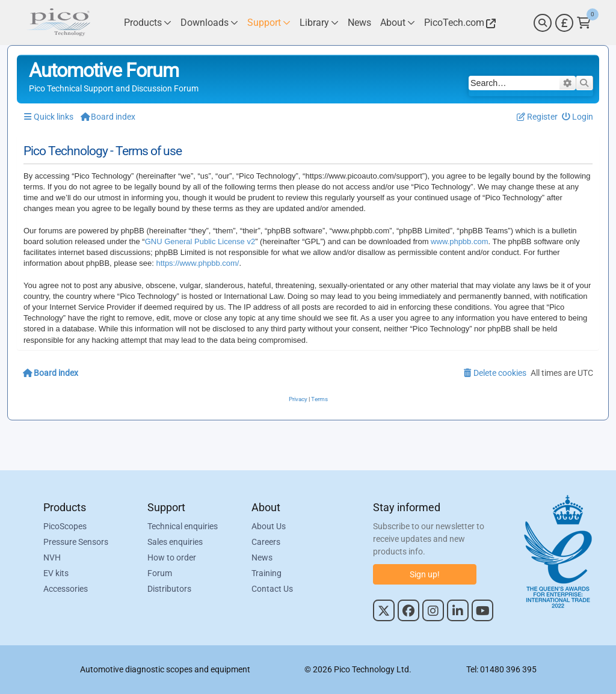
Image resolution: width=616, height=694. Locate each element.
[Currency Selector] (564, 23)
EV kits (56, 573)
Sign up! (425, 574)
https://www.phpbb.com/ (197, 263)
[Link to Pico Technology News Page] (359, 23)
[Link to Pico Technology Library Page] (319, 23)
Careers (266, 542)
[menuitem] (578, 117)
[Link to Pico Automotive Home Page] (58, 23)
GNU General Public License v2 (200, 241)
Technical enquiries (183, 526)
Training (266, 573)
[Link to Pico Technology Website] (458, 23)
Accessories (66, 589)
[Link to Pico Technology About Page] (398, 23)
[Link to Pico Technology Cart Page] (584, 23)
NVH (52, 557)
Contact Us (272, 589)
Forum (160, 573)
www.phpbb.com (459, 241)
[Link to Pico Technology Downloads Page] (209, 23)
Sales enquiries (175, 542)
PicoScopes (65, 526)
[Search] (543, 23)
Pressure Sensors (76, 542)
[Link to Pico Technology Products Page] (148, 23)
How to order (172, 557)
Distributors (169, 589)
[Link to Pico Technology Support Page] (269, 23)
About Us (269, 526)
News (262, 557)
